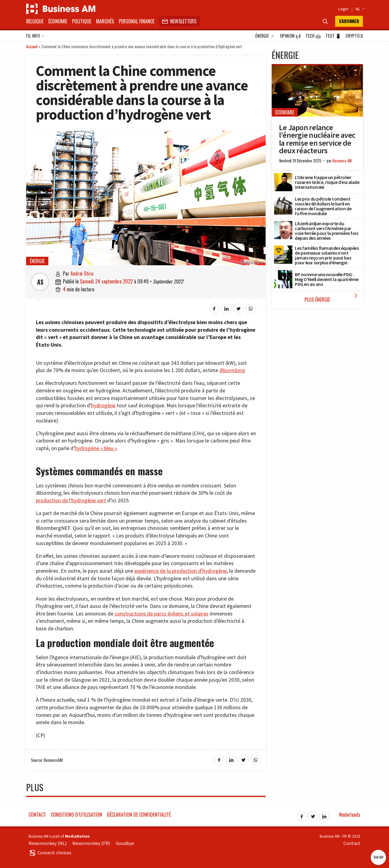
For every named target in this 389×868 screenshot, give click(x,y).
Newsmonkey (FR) (91, 843)
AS (40, 282)
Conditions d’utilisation (76, 815)
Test (333, 36)
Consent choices (50, 853)
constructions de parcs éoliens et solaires (162, 614)
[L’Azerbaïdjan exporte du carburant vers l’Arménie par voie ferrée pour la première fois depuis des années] (283, 224)
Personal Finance (137, 21)
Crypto (354, 36)
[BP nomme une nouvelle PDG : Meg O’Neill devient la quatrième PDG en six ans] (283, 273)
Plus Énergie (332, 298)
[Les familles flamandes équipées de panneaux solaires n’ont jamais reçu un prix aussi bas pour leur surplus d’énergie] (283, 249)
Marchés (105, 21)
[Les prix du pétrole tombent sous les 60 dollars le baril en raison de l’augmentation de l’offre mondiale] (283, 200)
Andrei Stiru (82, 273)
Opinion (290, 36)
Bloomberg (232, 370)
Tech (313, 36)
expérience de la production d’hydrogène (181, 571)
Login (343, 9)
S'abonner (349, 21)
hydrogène (103, 405)
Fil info (35, 36)
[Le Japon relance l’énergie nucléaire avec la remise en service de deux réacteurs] (317, 69)
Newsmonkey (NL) (48, 843)
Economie (285, 112)
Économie (58, 21)
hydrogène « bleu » (96, 448)
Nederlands (350, 815)
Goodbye (125, 843)
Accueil (32, 46)
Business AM (342, 161)
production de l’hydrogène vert (71, 500)
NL (359, 9)
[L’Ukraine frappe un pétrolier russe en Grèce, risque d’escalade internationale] (283, 176)
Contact (37, 815)
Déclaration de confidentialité (139, 815)
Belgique (35, 21)
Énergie (265, 36)
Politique (82, 21)
